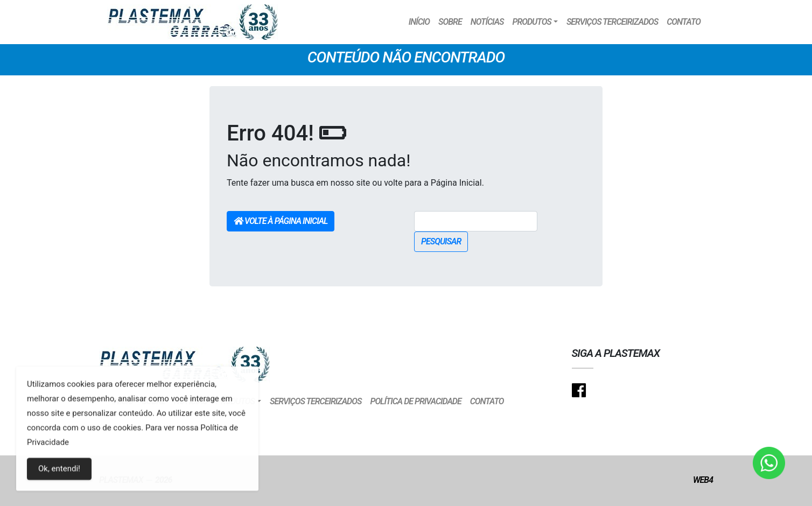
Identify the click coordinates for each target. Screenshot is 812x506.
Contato (684, 22)
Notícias (487, 22)
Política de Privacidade (415, 401)
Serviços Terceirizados (612, 22)
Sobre (450, 22)
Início (419, 22)
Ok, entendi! (59, 473)
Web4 (703, 480)
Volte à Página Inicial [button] (281, 221)
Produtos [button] (531, 22)
